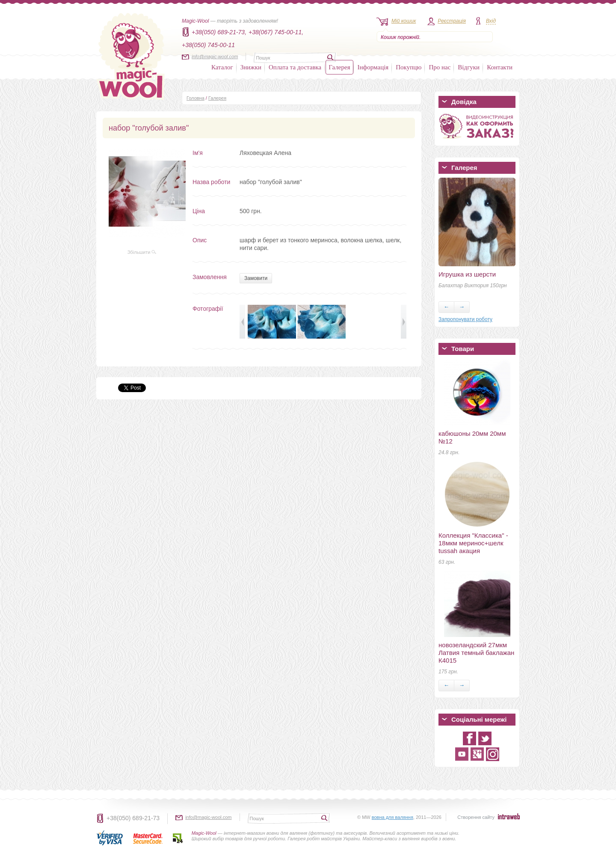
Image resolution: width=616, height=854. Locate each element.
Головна (195, 98)
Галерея (339, 67)
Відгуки (469, 67)
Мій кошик (404, 21)
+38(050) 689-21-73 (133, 818)
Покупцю (409, 67)
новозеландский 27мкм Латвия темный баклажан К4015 (476, 653)
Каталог (222, 67)
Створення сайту (476, 817)
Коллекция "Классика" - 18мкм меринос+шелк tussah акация (473, 543)
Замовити (256, 278)
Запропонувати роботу (465, 319)
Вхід (491, 21)
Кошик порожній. (401, 37)
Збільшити (142, 252)
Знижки (251, 67)
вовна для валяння (392, 817)
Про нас (440, 67)
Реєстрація (452, 21)
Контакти (500, 67)
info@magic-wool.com (215, 57)
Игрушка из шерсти (467, 274)
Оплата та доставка (295, 67)
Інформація (373, 67)
